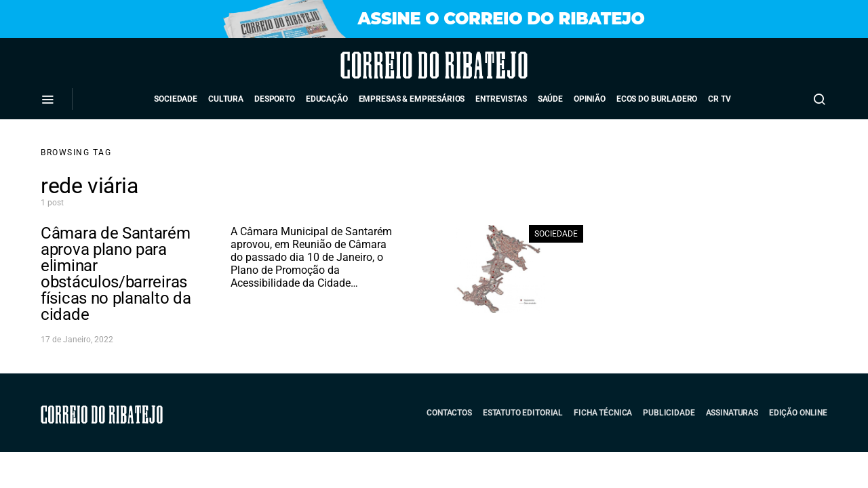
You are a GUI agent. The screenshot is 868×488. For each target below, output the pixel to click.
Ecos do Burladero (657, 99)
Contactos (449, 413)
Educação (327, 99)
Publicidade (669, 413)
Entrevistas (501, 99)
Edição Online (798, 413)
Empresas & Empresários (412, 99)
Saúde (550, 99)
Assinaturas (732, 413)
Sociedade (176, 99)
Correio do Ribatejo (396, 65)
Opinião (590, 99)
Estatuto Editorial (523, 413)
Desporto (275, 99)
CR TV (719, 99)
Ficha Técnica (603, 413)
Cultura (226, 99)
